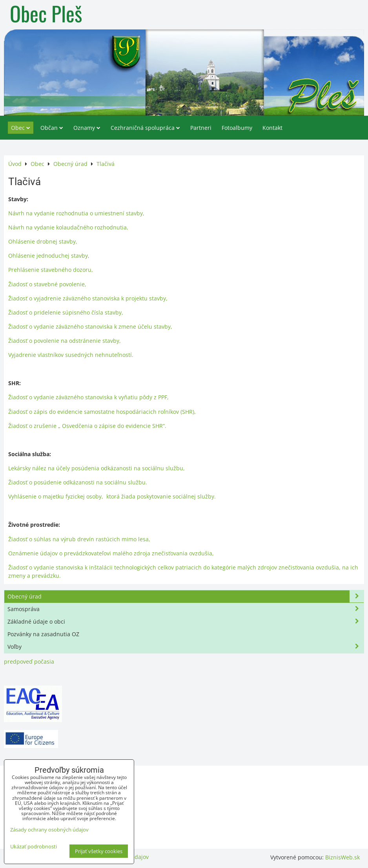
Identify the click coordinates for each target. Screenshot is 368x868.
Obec (21, 128)
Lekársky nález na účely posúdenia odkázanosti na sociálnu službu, (97, 468)
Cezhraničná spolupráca (145, 128)
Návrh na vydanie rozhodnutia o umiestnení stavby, (76, 213)
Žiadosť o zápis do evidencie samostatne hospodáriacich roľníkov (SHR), (102, 412)
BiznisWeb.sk (342, 857)
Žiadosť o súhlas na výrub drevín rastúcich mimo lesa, (79, 539)
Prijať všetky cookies (99, 851)
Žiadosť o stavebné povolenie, (47, 284)
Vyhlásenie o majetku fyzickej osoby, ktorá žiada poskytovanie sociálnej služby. (112, 496)
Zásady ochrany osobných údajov (49, 830)
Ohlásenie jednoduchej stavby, (49, 256)
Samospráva (186, 609)
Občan (52, 128)
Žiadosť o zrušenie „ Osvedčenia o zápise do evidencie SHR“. (87, 426)
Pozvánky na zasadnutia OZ (43, 634)
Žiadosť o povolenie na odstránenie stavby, (65, 341)
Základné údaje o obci (186, 621)
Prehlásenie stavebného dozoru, (51, 270)
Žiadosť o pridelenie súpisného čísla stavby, (66, 312)
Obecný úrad (186, 596)
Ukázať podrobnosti (34, 847)
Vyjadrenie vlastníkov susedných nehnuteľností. (71, 355)
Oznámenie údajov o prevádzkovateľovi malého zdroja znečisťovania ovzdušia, (111, 553)
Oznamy (87, 128)
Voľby (186, 647)
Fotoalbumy (237, 128)
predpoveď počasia (29, 661)
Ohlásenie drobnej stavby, (43, 241)
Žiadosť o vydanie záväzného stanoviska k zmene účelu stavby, (90, 327)
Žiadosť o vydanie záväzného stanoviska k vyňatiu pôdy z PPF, (88, 397)
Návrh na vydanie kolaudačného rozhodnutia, (68, 227)
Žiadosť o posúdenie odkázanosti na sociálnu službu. (78, 482)
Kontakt (272, 128)
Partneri (201, 128)
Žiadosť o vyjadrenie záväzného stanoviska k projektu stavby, (88, 298)
